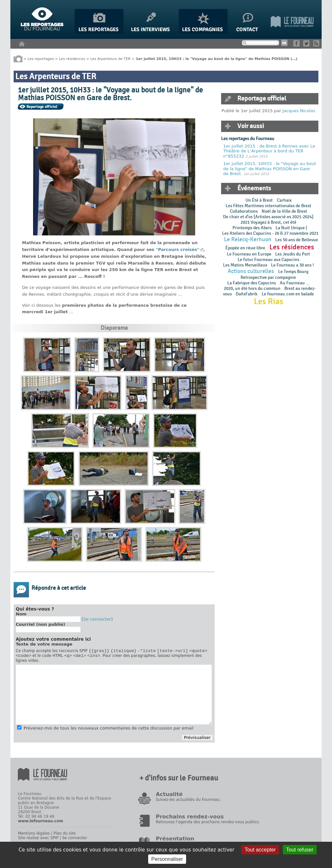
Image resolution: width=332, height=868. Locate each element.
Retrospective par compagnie (268, 277)
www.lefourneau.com (40, 823)
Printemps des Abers (252, 228)
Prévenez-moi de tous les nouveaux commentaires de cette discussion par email (109, 730)
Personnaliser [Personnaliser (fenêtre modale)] (167, 859)
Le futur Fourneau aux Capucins (268, 260)
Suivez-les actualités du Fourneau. (188, 802)
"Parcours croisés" (178, 250)
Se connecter (97, 619)
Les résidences (72, 59)
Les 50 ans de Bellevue (297, 240)
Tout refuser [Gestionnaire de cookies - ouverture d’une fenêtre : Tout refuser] (300, 850)
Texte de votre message (44, 644)
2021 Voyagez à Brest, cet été (268, 222)
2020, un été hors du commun (252, 288)
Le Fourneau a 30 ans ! (292, 265)
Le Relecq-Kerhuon (248, 239)
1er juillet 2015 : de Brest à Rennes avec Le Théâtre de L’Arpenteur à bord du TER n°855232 (269, 151)
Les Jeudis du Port (293, 254)
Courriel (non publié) (41, 624)
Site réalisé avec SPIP (38, 840)
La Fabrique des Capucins (252, 283)
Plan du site (65, 835)
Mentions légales (34, 835)
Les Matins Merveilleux (245, 265)
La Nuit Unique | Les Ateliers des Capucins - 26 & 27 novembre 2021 (270, 231)
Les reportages (41, 59)
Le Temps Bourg (294, 272)
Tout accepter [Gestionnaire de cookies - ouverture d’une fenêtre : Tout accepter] (260, 850)
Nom (21, 614)
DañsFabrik (247, 294)
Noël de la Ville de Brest (284, 211)
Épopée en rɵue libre (245, 248)
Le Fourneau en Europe (249, 254)
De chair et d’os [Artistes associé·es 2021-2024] (268, 217)
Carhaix (284, 200)
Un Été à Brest (259, 200)
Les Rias (268, 302)
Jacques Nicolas (299, 111)
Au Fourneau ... (295, 283)
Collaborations (244, 211)
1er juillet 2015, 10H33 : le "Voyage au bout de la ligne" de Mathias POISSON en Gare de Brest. (270, 169)
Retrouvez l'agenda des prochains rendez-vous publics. (208, 824)
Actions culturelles (251, 271)
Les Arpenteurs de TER (111, 59)
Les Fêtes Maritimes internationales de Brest (268, 206)
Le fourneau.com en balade (288, 294)
